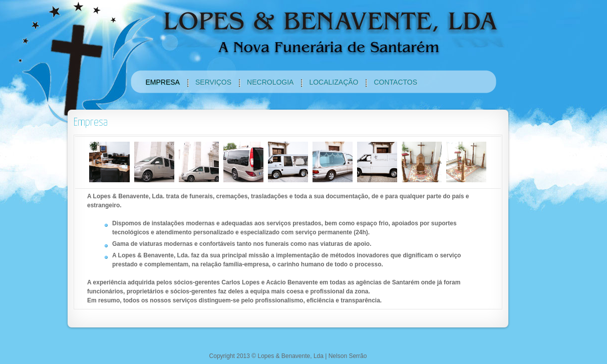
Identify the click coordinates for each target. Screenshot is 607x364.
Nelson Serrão (348, 356)
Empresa (91, 122)
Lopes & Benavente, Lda (290, 356)
